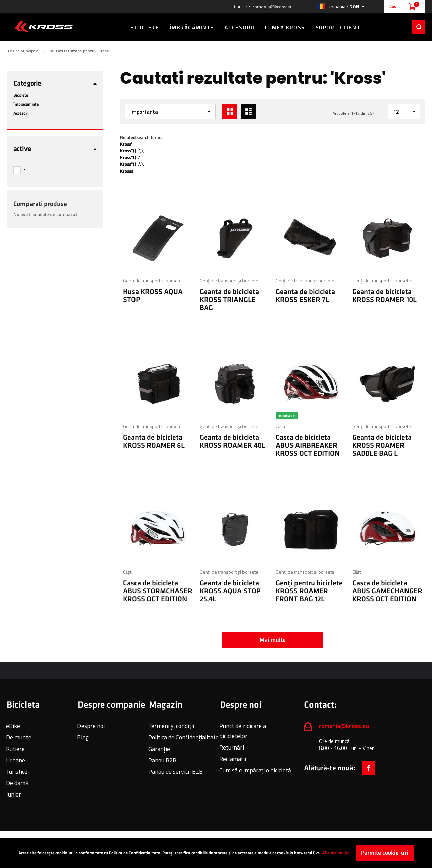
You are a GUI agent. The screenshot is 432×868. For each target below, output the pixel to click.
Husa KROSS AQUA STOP (153, 296)
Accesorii (21, 113)
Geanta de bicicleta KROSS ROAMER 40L (232, 442)
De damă (17, 783)
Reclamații (233, 759)
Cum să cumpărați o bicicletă (255, 770)
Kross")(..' (130, 158)
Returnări (232, 747)
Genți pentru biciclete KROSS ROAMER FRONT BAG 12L (309, 591)
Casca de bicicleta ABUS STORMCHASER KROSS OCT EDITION (158, 591)
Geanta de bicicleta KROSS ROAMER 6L (154, 442)
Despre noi (91, 726)
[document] (216, 853)
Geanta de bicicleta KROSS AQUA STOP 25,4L (230, 591)
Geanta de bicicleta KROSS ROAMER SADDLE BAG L (382, 446)
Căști (280, 426)
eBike (13, 726)
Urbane (16, 760)
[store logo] (44, 27)
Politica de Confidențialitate (183, 737)
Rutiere (15, 749)
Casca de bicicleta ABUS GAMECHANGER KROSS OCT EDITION (387, 591)
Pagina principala (23, 51)
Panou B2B (162, 760)
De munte (19, 737)
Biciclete (21, 95)
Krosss (127, 171)
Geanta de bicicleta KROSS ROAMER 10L (384, 296)
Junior (14, 794)
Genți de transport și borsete (152, 280)
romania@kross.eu (273, 7)
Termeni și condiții (171, 726)
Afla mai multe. (336, 853)
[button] (340, 7)
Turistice (17, 771)
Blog (83, 737)
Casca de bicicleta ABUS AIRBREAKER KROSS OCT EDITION (308, 446)
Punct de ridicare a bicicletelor (243, 731)
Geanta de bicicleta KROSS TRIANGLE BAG (229, 300)
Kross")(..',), (132, 164)
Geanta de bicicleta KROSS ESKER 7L (305, 296)
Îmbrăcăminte (26, 104)
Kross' (126, 144)
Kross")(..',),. (133, 151)
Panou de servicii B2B (175, 771)
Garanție (159, 749)
